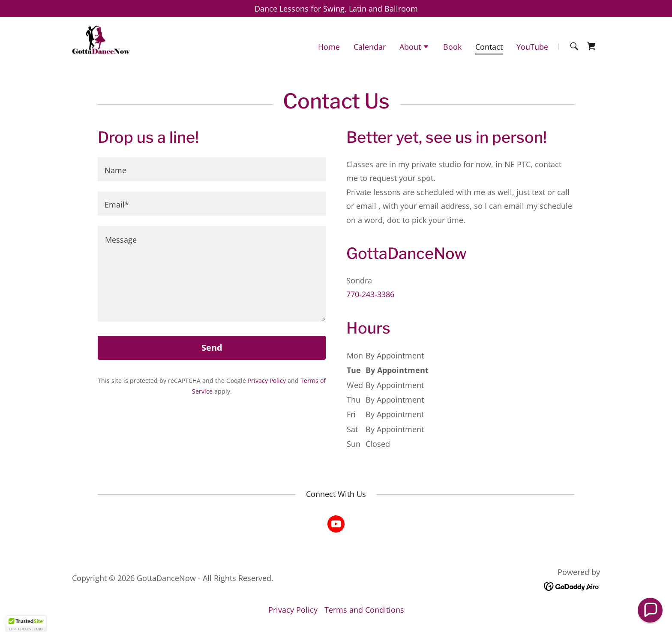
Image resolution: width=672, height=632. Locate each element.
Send (212, 348)
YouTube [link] (532, 47)
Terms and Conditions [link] (364, 610)
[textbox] (212, 169)
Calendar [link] (370, 47)
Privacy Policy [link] (267, 381)
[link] (101, 45)
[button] (414, 48)
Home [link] (329, 47)
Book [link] (452, 47)
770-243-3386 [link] (370, 294)
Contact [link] (489, 47)
